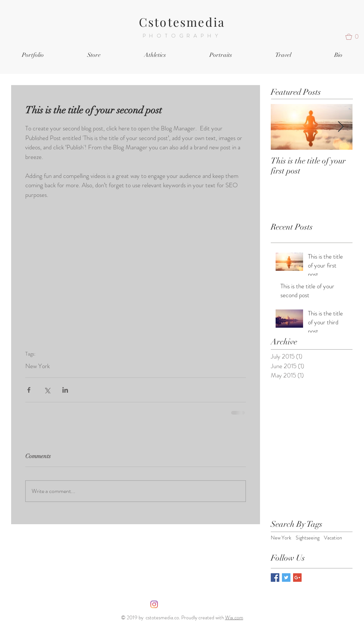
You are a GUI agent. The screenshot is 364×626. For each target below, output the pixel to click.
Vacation (333, 538)
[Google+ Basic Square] (297, 578)
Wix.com (234, 617)
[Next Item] (341, 127)
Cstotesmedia (182, 22)
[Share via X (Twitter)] (47, 390)
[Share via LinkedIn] (65, 390)
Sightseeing (308, 538)
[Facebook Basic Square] (275, 578)
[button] (355, 37)
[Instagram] (154, 604)
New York (38, 366)
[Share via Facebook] (29, 390)
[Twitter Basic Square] (286, 578)
